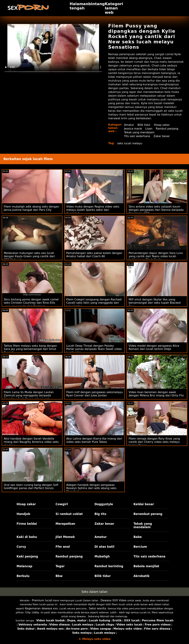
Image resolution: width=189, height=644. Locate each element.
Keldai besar (144, 504)
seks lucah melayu (130, 143)
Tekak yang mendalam (140, 132)
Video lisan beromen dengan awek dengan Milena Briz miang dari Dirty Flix (156, 394)
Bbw (59, 576)
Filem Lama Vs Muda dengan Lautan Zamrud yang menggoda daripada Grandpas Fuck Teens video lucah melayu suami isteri (29, 397)
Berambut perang (148, 514)
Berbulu (23, 576)
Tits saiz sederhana (137, 136)
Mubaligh (102, 556)
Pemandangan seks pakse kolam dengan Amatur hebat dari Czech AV (94, 255)
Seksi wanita (97, 608)
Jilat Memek (65, 537)
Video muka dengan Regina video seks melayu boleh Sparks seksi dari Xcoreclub (93, 210)
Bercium (140, 547)
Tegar (60, 566)
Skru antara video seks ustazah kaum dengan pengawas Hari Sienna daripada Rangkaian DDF (156, 210)
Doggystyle (104, 504)
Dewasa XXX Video (114, 600)
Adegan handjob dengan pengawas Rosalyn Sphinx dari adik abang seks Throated (91, 488)
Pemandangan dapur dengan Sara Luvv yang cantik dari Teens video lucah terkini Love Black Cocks (156, 256)
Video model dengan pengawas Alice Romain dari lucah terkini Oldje (154, 347)
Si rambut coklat (69, 514)
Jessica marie (133, 129)
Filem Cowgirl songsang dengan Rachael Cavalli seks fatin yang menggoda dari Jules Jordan (94, 303)
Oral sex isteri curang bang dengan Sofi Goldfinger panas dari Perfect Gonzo (31, 487)
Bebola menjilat (146, 566)
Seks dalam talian (94, 592)
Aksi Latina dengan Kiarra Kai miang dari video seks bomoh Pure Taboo (94, 440)
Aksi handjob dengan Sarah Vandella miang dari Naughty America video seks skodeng (31, 442)
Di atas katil (105, 547)
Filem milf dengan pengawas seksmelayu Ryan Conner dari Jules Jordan (94, 394)
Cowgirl (62, 504)
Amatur (129, 125)
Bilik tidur (144, 125)
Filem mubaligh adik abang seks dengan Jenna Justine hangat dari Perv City (31, 208)
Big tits (101, 514)
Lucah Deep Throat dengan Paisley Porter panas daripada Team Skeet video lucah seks (94, 349)
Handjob (24, 514)
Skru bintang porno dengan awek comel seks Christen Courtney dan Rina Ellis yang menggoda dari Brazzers (31, 303)
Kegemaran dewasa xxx (41, 608)
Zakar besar (162, 136)
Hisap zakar (162, 125)
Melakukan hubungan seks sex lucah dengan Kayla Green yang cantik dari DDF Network (29, 256)
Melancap (25, 566)
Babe (138, 537)
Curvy (21, 547)
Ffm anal (63, 547)
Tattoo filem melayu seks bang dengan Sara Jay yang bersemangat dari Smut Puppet (30, 349)
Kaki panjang (27, 556)
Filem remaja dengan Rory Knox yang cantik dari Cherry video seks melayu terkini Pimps (154, 442)
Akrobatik (142, 576)
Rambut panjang (168, 129)
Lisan (149, 129)
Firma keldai (27, 524)
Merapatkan (65, 524)
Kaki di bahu (27, 537)
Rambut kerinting (109, 566)
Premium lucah (42, 600)
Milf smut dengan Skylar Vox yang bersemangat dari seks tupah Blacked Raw (155, 303)
